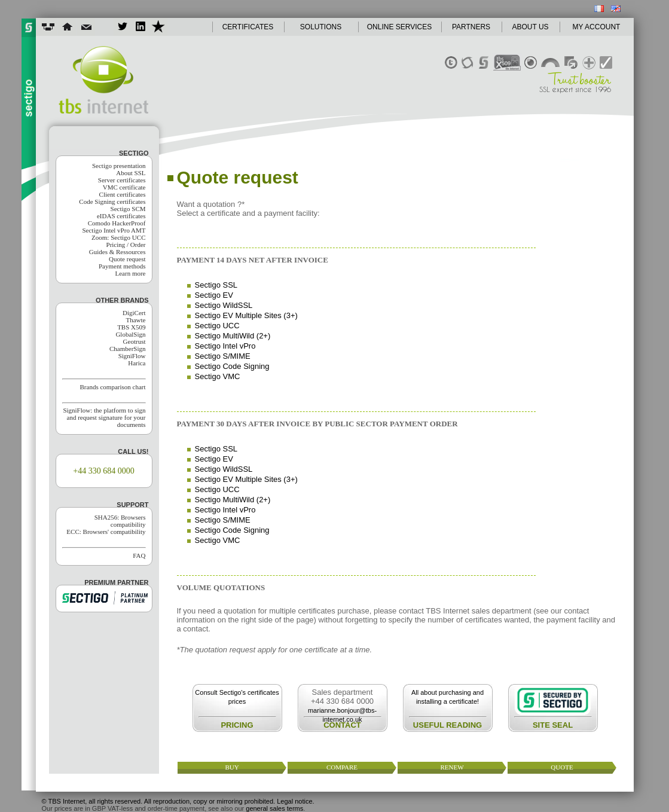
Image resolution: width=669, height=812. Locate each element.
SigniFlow (132, 356)
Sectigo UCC (217, 326)
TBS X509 (131, 327)
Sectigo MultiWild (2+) (233, 336)
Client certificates (123, 194)
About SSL (131, 173)
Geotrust (135, 341)
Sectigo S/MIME (223, 356)
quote (562, 767)
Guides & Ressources (117, 252)
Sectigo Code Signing (232, 366)
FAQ (139, 555)
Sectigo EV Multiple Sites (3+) (246, 315)
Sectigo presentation (119, 166)
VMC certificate (124, 187)
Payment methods (122, 266)
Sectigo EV (214, 295)
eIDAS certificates (121, 216)
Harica (137, 363)
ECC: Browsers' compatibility (106, 532)
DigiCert (134, 313)
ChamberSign (128, 349)
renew (452, 767)
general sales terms (274, 808)
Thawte (136, 320)
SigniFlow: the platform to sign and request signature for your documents (104, 417)
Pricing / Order (126, 245)
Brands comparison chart (113, 387)
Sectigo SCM (128, 209)
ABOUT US (530, 27)
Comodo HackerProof (117, 223)
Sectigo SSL (216, 285)
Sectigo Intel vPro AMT (114, 230)
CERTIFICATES (248, 27)
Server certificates (122, 180)
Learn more (131, 273)
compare (342, 767)
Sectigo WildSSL (224, 305)
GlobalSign (130, 334)
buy (232, 767)
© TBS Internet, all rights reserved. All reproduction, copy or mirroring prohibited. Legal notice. (178, 801)
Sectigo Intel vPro (225, 346)
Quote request (127, 259)
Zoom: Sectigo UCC (118, 237)
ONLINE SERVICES (399, 27)
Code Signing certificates (112, 202)
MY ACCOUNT (597, 27)
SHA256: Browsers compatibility (120, 521)
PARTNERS (471, 27)
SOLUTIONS (321, 27)
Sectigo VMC (218, 376)
